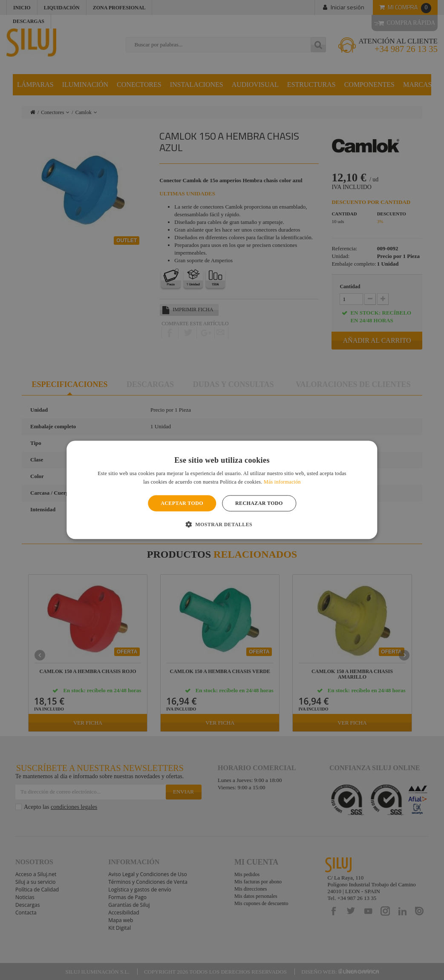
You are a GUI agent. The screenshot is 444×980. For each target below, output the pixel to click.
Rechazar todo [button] (259, 503)
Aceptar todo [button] (182, 503)
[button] (222, 524)
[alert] (222, 490)
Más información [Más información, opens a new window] (282, 482)
